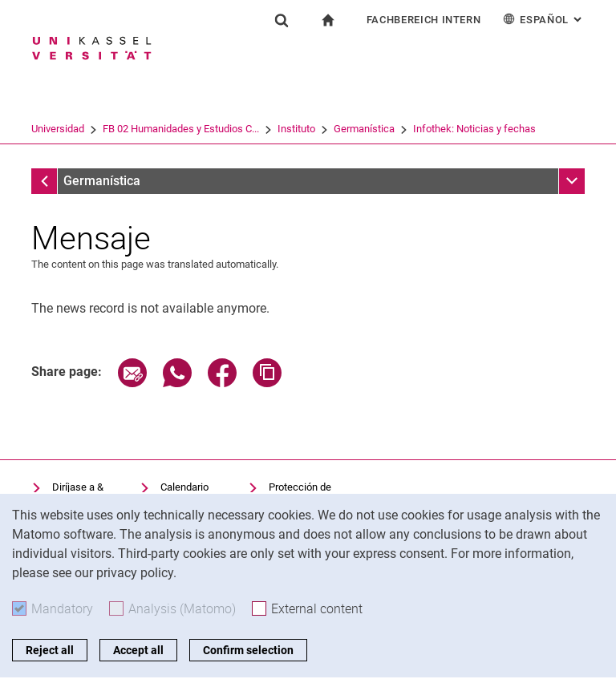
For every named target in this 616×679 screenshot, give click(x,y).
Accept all (138, 650)
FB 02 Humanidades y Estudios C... (181, 129)
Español (544, 19)
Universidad (58, 129)
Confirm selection (248, 650)
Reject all (50, 650)
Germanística (364, 129)
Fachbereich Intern (424, 20)
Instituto (296, 129)
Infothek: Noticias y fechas (474, 129)
